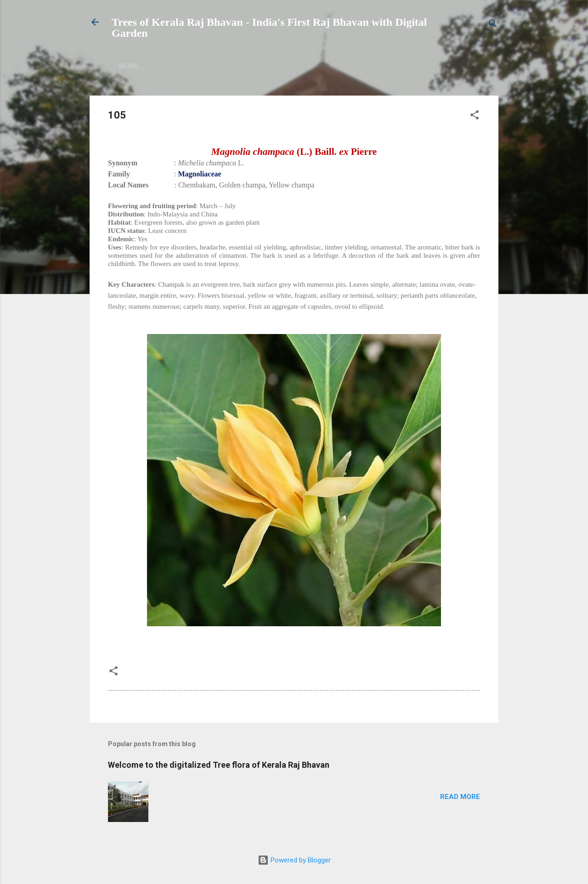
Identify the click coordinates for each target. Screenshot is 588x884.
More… (321, 66)
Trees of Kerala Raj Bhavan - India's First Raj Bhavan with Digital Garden (269, 28)
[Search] (493, 25)
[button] (475, 116)
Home (129, 66)
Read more (460, 797)
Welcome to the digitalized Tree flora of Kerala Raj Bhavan (219, 765)
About (168, 66)
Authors (213, 66)
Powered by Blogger (294, 860)
